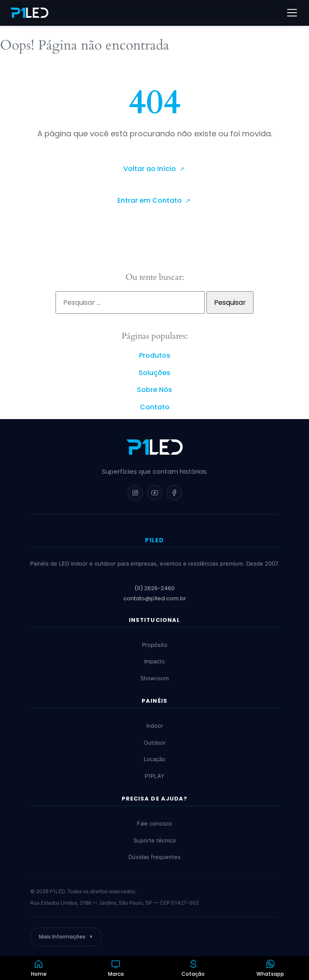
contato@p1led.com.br (155, 598)
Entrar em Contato (150, 200)
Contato (155, 407)
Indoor (155, 726)
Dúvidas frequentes (154, 857)
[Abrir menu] (292, 13)
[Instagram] (135, 493)
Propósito (155, 645)
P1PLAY (154, 776)
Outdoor (155, 743)
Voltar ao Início (150, 169)
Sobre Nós (154, 390)
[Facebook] (174, 493)
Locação (154, 759)
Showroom (154, 678)
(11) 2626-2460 (154, 589)
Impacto (154, 662)
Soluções (154, 373)
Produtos (155, 355)
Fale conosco (154, 823)
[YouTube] (155, 493)
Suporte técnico (155, 840)
